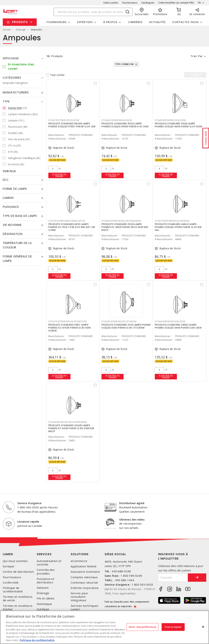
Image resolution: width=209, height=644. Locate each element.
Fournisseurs (130, 3)
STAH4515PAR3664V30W (117, 120)
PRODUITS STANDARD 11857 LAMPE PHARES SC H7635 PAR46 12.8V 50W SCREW (70, 328)
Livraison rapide (28, 521)
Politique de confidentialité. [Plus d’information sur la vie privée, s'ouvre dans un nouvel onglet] (37, 640)
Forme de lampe (15, 189)
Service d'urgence (29, 503)
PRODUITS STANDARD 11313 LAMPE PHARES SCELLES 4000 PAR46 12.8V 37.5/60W (126, 326)
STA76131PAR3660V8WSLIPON (67, 221)
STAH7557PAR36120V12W (64, 120)
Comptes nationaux (84, 577)
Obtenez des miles (132, 519)
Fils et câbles (46, 598)
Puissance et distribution (45, 581)
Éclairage (43, 593)
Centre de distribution (18, 572)
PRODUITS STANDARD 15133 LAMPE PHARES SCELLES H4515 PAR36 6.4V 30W (125, 125)
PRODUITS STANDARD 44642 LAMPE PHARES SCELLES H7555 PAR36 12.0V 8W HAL (178, 227)
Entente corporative (85, 588)
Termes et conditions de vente (18, 598)
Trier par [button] (196, 56)
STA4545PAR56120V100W (170, 120)
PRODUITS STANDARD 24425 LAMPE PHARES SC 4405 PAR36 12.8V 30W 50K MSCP (71, 428)
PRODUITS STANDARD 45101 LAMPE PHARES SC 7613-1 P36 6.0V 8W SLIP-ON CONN (72, 227)
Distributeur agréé (132, 503)
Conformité (11, 583)
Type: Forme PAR (124, 64)
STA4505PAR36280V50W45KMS (121, 221)
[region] (104, 627)
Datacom (43, 588)
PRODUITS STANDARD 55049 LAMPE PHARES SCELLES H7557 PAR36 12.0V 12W (72, 125)
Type (6, 101)
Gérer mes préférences (142, 627)
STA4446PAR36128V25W (170, 321)
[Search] (93, 12)
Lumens (8, 198)
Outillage (43, 609)
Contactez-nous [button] (185, 22)
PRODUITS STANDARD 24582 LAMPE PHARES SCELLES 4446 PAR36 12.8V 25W (178, 326)
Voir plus (9, 171)
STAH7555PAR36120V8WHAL (172, 221)
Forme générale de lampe (17, 259)
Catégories (12, 78)
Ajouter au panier (59, 175)
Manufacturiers (16, 92)
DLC (6, 180)
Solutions (80, 554)
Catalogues (148, 3)
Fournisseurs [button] (57, 22)
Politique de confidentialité (13, 590)
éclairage (21, 29)
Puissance (11, 207)
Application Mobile (84, 566)
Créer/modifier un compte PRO (176, 3)
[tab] (23, 58)
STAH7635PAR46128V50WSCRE (68, 321)
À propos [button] (110, 22)
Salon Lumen (111, 3)
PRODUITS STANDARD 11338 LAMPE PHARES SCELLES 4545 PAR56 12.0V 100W (178, 125)
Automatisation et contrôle (49, 563)
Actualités (157, 22)
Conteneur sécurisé (84, 583)
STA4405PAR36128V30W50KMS (68, 422)
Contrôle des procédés (46, 572)
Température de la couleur (17, 245)
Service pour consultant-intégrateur (79, 597)
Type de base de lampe (20, 216)
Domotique (44, 604)
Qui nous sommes (15, 561)
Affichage (11, 58)
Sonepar (9, 566)
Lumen (8, 554)
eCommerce (79, 561)
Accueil (7, 29)
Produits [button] (20, 22)
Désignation (13, 234)
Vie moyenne (12, 225)
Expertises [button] (85, 22)
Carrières (135, 22)
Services (44, 554)
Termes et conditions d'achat (18, 608)
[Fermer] (203, 627)
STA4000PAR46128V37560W (119, 321)
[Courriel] (173, 578)
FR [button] (199, 3)
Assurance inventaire (85, 572)
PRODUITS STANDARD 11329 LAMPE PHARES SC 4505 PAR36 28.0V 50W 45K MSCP (125, 227)
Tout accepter (173, 627)
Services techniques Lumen (85, 608)
